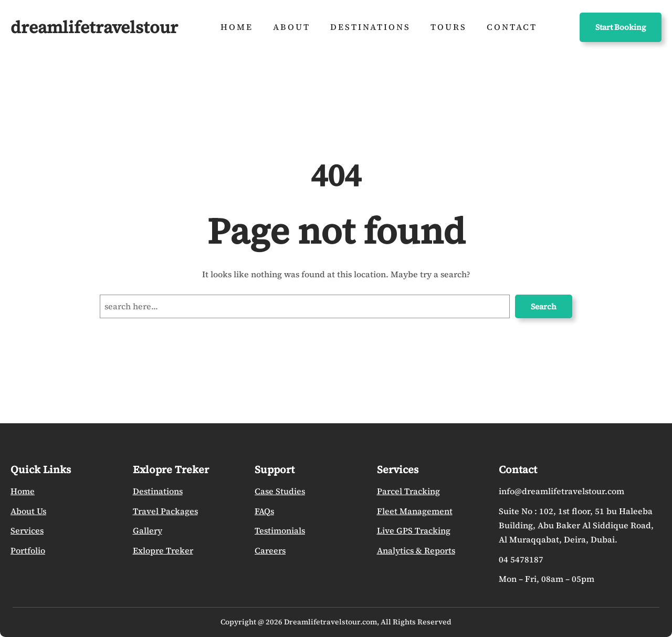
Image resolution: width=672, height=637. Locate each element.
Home (23, 491)
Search (544, 306)
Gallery (148, 531)
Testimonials (280, 531)
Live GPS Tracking (414, 531)
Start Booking (621, 27)
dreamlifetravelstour (94, 27)
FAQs (264, 511)
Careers (270, 551)
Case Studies (280, 491)
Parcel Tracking (408, 491)
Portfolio (28, 551)
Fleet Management (415, 511)
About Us (28, 511)
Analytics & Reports (416, 551)
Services (27, 531)
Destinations (158, 491)
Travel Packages (165, 511)
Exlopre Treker (163, 551)
